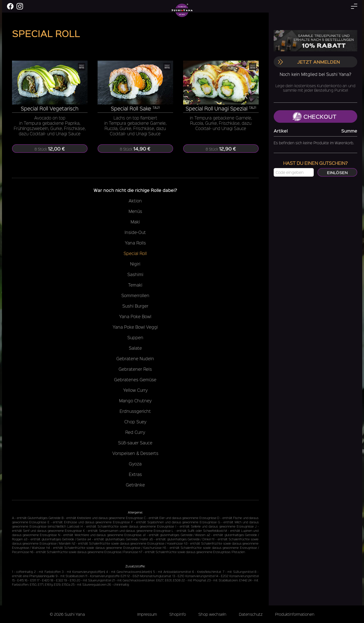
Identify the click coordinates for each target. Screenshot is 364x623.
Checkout (315, 116)
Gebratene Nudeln (135, 358)
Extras (135, 474)
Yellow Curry (135, 390)
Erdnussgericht (135, 411)
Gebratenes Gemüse (135, 380)
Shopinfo (178, 614)
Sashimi (135, 274)
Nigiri (135, 264)
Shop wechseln (212, 614)
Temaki (135, 285)
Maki (135, 222)
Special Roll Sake (131, 108)
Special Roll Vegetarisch (50, 108)
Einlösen (337, 172)
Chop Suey (135, 422)
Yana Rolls (135, 243)
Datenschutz (251, 614)
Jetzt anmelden (309, 62)
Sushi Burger (135, 306)
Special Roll (135, 253)
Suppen (135, 337)
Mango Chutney (135, 401)
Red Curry (135, 432)
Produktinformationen (295, 614)
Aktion (135, 201)
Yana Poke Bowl (135, 316)
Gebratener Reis (135, 369)
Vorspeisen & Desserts (135, 453)
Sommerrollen (135, 295)
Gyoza (135, 464)
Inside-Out (135, 232)
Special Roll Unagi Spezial (217, 108)
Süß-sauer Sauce (135, 443)
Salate (135, 348)
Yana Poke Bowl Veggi (135, 327)
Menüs (135, 211)
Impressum (147, 614)
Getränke (135, 485)
